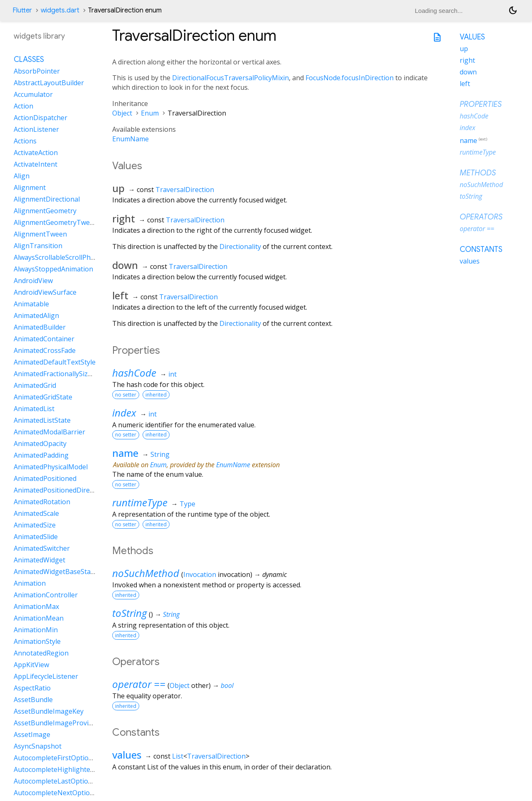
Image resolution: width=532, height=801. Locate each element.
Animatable (31, 304)
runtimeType (140, 502)
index (124, 413)
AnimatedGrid (35, 385)
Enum (150, 113)
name (125, 453)
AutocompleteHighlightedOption (65, 769)
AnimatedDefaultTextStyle (55, 362)
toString (129, 613)
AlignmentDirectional (47, 199)
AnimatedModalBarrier (49, 432)
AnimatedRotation (42, 502)
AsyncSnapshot (38, 746)
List (178, 756)
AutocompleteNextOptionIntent (63, 793)
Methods (478, 173)
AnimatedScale (36, 513)
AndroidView (33, 281)
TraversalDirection (185, 190)
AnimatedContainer (44, 339)
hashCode (134, 373)
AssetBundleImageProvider (56, 723)
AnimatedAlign (36, 315)
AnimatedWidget (39, 560)
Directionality (240, 246)
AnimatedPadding (41, 455)
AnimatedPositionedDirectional (62, 490)
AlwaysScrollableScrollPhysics (59, 257)
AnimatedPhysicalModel (51, 467)
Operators (481, 217)
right (467, 60)
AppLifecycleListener (46, 676)
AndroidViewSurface (45, 292)
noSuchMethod (146, 573)
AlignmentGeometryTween (56, 222)
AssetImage (32, 734)
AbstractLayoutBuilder (49, 83)
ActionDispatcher (41, 118)
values (127, 755)
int (172, 374)
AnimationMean (39, 618)
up (464, 49)
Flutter (22, 10)
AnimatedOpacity (40, 444)
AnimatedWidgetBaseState (55, 572)
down (468, 72)
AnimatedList (34, 409)
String (160, 454)
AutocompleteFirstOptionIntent (63, 758)
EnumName (131, 139)
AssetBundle (33, 700)
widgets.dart (60, 10)
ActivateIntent (36, 164)
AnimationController (46, 595)
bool (227, 685)
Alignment (30, 187)
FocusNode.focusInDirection (350, 78)
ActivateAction (36, 153)
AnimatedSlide (36, 537)
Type (187, 504)
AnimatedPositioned (45, 478)
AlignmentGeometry (45, 211)
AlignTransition (38, 246)
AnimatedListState (42, 420)
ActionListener (36, 129)
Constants (481, 249)
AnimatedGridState (43, 397)
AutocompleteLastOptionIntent (63, 781)
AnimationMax (36, 606)
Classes (29, 59)
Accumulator (33, 94)
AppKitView (31, 665)
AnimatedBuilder (40, 327)
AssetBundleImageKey (49, 711)
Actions (25, 141)
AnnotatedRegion (41, 653)
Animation (30, 583)
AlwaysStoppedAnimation (53, 269)
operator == (139, 684)
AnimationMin (36, 630)
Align (22, 176)
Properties (481, 104)
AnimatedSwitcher (42, 548)
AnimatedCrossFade (45, 350)
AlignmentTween (40, 234)
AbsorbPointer (37, 71)
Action (23, 106)
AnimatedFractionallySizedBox (60, 374)
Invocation (200, 574)
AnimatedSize (35, 525)
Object (122, 113)
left (465, 84)
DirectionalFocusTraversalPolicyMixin (230, 78)
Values (472, 37)
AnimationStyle (37, 641)
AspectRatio (32, 688)
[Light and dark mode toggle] (513, 10)
